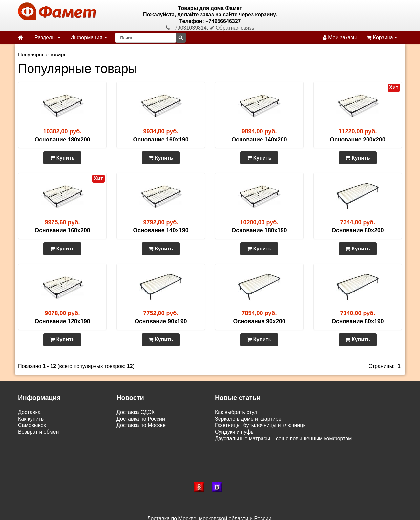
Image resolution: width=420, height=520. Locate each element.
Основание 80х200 (357, 230)
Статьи (27, 438)
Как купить (31, 419)
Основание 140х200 (259, 140)
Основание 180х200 (63, 140)
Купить (62, 158)
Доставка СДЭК (136, 412)
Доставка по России (141, 419)
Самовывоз (32, 425)
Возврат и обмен (38, 432)
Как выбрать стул (236, 412)
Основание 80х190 (357, 321)
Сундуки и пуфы (235, 432)
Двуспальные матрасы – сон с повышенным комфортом (283, 438)
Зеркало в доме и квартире (248, 419)
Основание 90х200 (259, 321)
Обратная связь (232, 28)
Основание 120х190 (63, 321)
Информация (89, 38)
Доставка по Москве (141, 425)
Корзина (382, 38)
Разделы (47, 38)
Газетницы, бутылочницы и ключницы (261, 425)
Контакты (29, 445)
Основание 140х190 (161, 230)
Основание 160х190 (161, 140)
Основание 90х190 (161, 321)
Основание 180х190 (259, 230)
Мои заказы (340, 38)
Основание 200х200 (358, 140)
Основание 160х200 (63, 230)
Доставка (29, 412)
